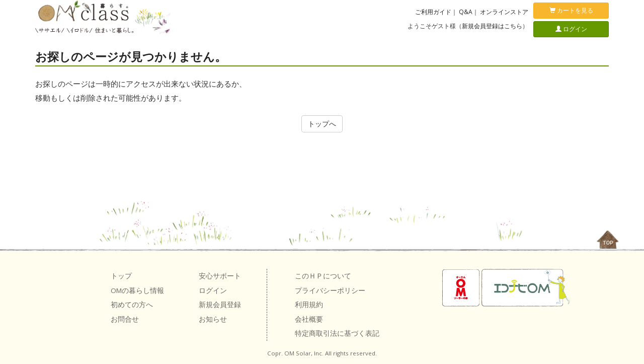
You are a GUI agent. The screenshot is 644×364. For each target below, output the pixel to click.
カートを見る (571, 10)
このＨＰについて (323, 276)
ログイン (571, 29)
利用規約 (309, 305)
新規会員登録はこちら (492, 26)
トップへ (322, 124)
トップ (121, 276)
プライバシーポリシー (330, 290)
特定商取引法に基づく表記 (337, 333)
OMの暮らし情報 (137, 290)
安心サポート (220, 276)
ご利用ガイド (433, 12)
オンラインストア (504, 12)
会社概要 (309, 319)
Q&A (466, 12)
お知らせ (213, 319)
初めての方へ (132, 305)
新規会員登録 (220, 305)
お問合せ (125, 319)
